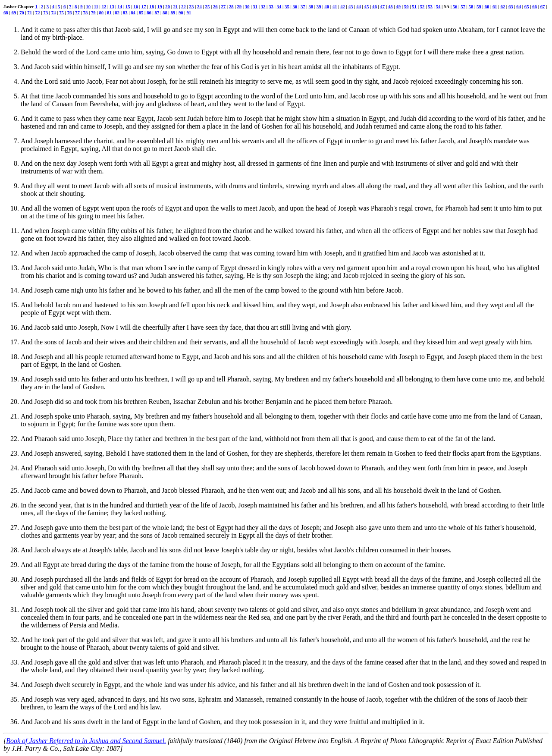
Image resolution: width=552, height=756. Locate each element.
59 (479, 6)
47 (382, 6)
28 (231, 6)
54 (438, 6)
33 (271, 6)
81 (109, 13)
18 (152, 6)
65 (527, 6)
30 (247, 6)
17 (144, 6)
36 (295, 6)
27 (223, 6)
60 (487, 6)
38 (311, 6)
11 (96, 6)
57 (463, 6)
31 (255, 6)
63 (511, 6)
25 (208, 6)
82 (117, 13)
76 (70, 13)
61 (495, 6)
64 (519, 6)
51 (414, 6)
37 (303, 6)
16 (136, 6)
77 (77, 13)
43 (351, 6)
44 (359, 6)
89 (173, 13)
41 (335, 6)
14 (120, 6)
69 (14, 13)
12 (104, 6)
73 (45, 13)
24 (199, 6)
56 (455, 6)
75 (61, 13)
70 (22, 13)
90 (181, 13)
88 (165, 13)
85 (141, 13)
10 (88, 6)
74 (54, 13)
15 (128, 6)
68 (6, 13)
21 (176, 6)
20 (168, 6)
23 (192, 6)
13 (112, 6)
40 (327, 6)
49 (398, 6)
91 (189, 13)
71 (30, 13)
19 (160, 6)
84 (133, 13)
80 (101, 13)
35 (287, 6)
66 (535, 6)
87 (157, 13)
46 (375, 6)
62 (503, 6)
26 (215, 6)
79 (93, 13)
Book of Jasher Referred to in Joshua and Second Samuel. (86, 741)
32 (263, 6)
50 (406, 6)
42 (343, 6)
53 (430, 6)
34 (279, 6)
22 (183, 6)
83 (125, 13)
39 (319, 6)
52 (422, 6)
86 (149, 13)
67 (543, 6)
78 (86, 13)
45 (367, 6)
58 (471, 6)
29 (239, 6)
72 (38, 13)
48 (390, 6)
